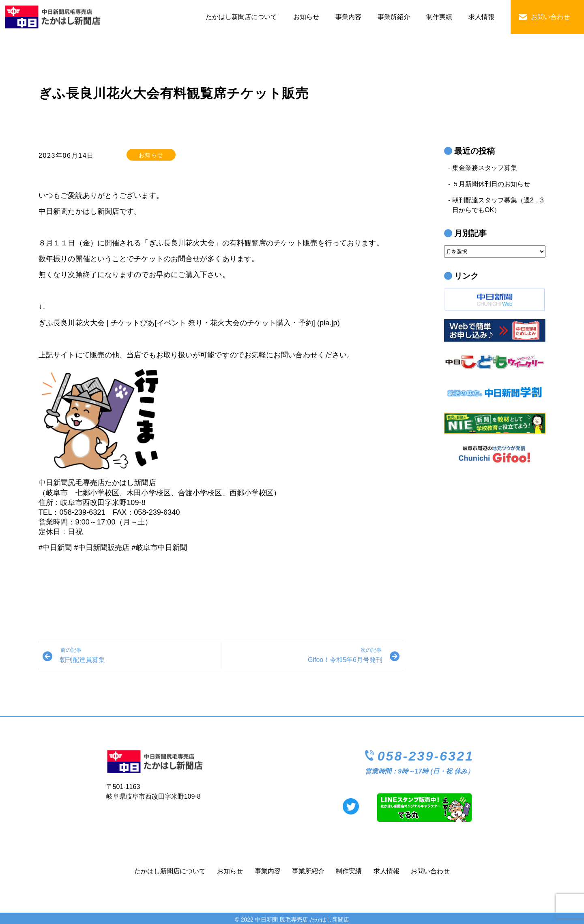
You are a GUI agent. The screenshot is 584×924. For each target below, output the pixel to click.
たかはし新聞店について (241, 17)
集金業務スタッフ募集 (485, 168)
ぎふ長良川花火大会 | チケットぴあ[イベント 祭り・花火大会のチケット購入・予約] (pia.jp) (189, 323)
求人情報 (481, 17)
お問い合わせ (550, 17)
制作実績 (439, 17)
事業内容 (348, 17)
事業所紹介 (394, 17)
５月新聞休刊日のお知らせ (491, 184)
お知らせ (306, 17)
